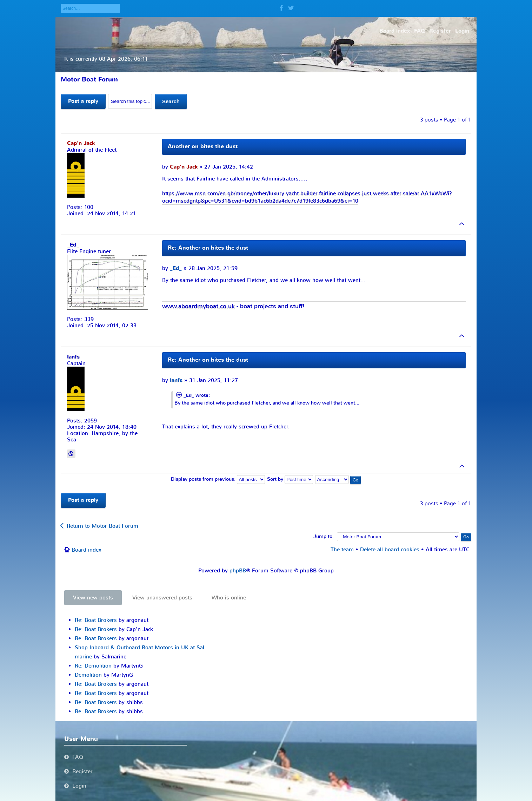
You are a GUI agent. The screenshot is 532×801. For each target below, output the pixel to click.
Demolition (88, 675)
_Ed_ (176, 268)
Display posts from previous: (218, 479)
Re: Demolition (93, 666)
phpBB (238, 571)
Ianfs (176, 380)
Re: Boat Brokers (96, 620)
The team (342, 550)
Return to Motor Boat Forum (102, 526)
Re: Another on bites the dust (208, 248)
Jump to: (324, 537)
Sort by (290, 479)
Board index (87, 550)
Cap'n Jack (184, 167)
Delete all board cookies (390, 550)
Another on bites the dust (203, 146)
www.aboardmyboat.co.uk (198, 307)
